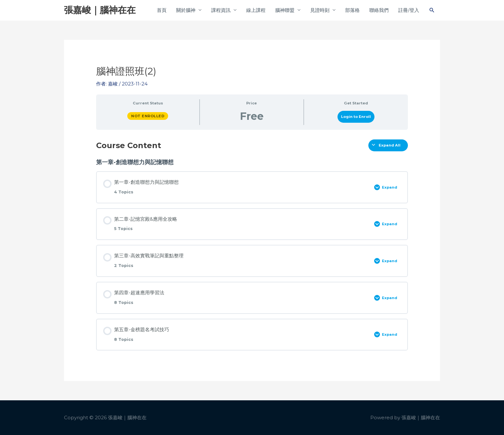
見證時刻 (320, 10)
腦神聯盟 (285, 10)
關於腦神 (186, 10)
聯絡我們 (379, 10)
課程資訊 (221, 10)
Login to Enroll (356, 117)
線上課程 (256, 10)
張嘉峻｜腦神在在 (100, 10)
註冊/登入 (409, 10)
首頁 (162, 10)
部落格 (352, 10)
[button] (432, 10)
